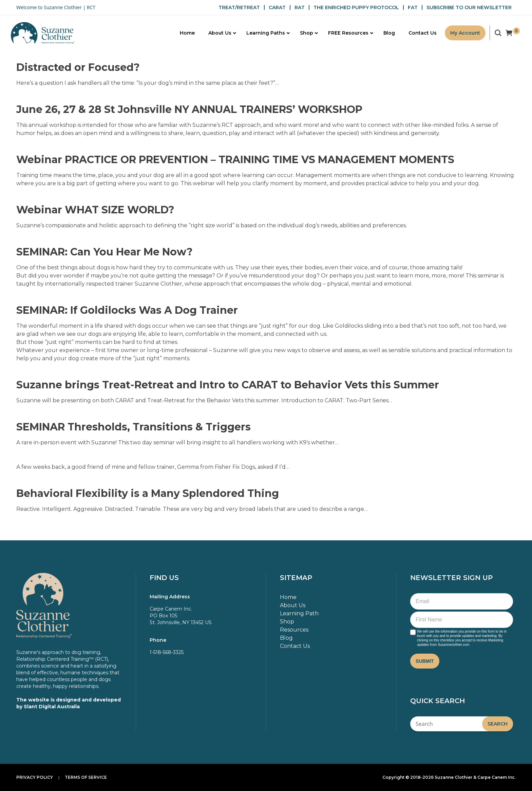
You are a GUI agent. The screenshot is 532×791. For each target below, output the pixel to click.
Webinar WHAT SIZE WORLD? (95, 210)
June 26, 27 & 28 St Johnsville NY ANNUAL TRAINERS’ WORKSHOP (189, 109)
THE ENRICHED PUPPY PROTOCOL (356, 7)
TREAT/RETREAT (239, 7)
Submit (425, 661)
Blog (286, 638)
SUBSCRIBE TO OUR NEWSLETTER (469, 7)
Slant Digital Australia (52, 707)
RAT (300, 7)
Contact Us (295, 646)
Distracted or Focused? (78, 67)
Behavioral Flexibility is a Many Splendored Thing (148, 493)
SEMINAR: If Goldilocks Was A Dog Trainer (127, 310)
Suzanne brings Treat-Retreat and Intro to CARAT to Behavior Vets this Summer (228, 385)
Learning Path (299, 613)
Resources (294, 630)
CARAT (277, 7)
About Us (293, 605)
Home (288, 597)
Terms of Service (86, 777)
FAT (413, 7)
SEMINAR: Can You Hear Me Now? (104, 252)
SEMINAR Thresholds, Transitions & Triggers (134, 427)
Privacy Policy (35, 777)
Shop (287, 622)
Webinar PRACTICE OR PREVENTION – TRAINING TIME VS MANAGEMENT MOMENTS (235, 160)
